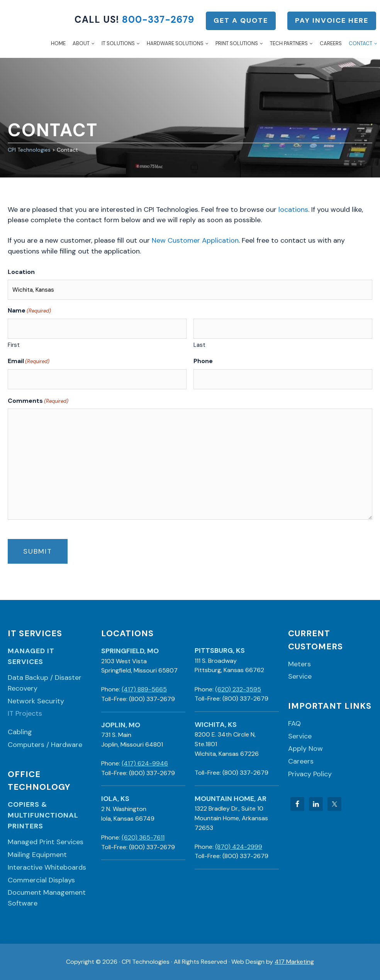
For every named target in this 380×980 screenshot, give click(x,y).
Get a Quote (241, 20)
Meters (299, 664)
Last (199, 345)
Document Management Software (47, 898)
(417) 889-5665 (144, 689)
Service (300, 676)
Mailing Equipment (37, 855)
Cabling (20, 732)
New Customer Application (195, 240)
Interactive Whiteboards (47, 867)
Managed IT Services (31, 656)
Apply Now (305, 749)
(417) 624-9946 (145, 763)
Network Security (36, 701)
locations (293, 210)
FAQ (294, 723)
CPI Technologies (25, 29)
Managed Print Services (46, 842)
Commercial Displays (41, 880)
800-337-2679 (158, 19)
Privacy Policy (310, 774)
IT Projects (25, 713)
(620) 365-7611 (143, 837)
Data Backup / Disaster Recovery (45, 683)
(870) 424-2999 (239, 847)
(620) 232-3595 (238, 689)
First (14, 345)
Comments (38, 401)
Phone (203, 361)
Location (21, 272)
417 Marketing (294, 962)
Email (29, 361)
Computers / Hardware (45, 745)
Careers (301, 761)
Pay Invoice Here (332, 20)
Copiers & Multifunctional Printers (43, 815)
